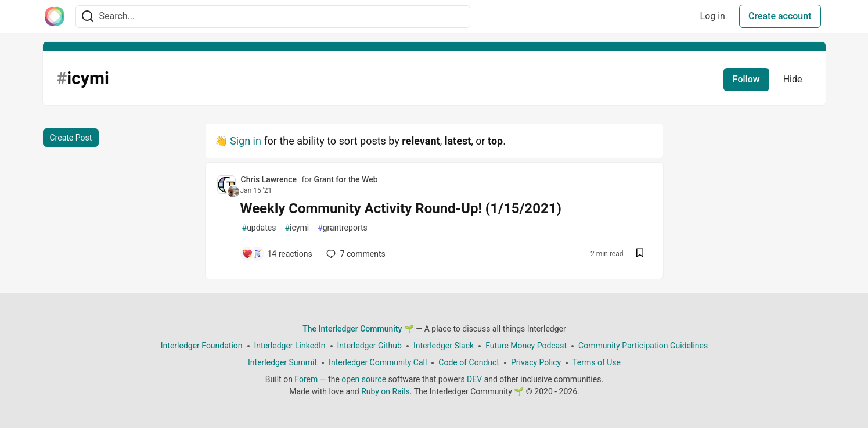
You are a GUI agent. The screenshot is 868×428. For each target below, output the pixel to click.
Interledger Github (369, 346)
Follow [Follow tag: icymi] (746, 79)
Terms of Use (597, 362)
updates (259, 228)
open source (364, 379)
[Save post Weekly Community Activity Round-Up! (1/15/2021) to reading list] (640, 254)
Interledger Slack (443, 346)
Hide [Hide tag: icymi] (793, 79)
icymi (297, 228)
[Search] (88, 17)
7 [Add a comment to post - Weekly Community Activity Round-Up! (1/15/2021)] (355, 254)
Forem (306, 379)
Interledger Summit (282, 362)
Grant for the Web (346, 179)
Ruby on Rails (386, 391)
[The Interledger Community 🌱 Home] (55, 16)
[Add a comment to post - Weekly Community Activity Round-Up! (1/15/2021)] (277, 254)
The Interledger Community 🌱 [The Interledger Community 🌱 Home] (358, 329)
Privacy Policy (535, 362)
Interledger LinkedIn (289, 346)
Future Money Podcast (526, 346)
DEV (474, 379)
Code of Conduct (469, 362)
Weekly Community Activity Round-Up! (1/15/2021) (401, 208)
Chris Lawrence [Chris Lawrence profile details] (269, 179)
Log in (713, 16)
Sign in (246, 141)
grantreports (343, 228)
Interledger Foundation (201, 346)
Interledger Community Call (378, 362)
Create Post (71, 138)
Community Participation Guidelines (643, 346)
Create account (780, 16)
